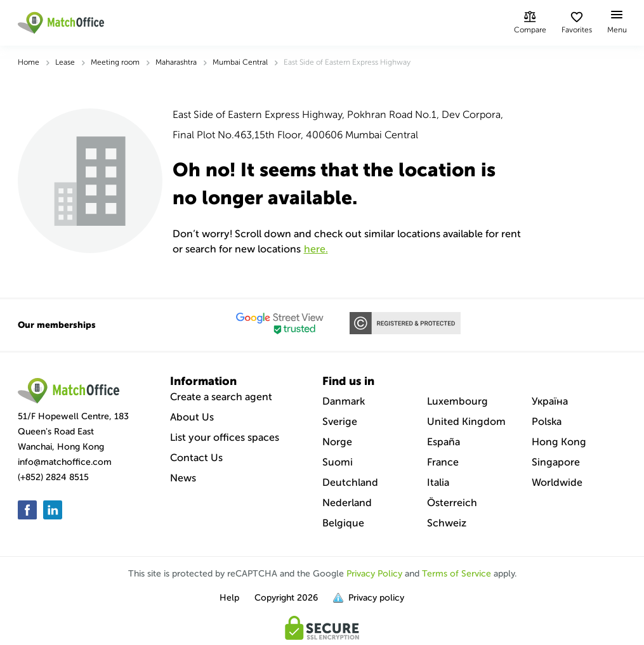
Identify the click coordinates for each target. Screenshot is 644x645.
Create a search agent (221, 397)
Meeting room (115, 62)
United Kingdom (466, 421)
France (443, 462)
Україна (550, 401)
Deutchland (350, 482)
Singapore (556, 462)
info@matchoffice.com (65, 462)
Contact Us (196, 458)
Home (29, 62)
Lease (65, 62)
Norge (337, 442)
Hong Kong (559, 442)
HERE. (316, 249)
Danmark (344, 401)
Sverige (340, 421)
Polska (547, 421)
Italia (438, 482)
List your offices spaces (225, 437)
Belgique (343, 523)
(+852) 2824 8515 (53, 477)
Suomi (338, 462)
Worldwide (557, 482)
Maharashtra (176, 62)
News (183, 478)
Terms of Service (457, 574)
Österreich (452, 503)
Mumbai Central (240, 62)
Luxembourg (457, 401)
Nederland (347, 503)
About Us (192, 417)
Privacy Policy (374, 574)
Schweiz (447, 523)
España (444, 442)
